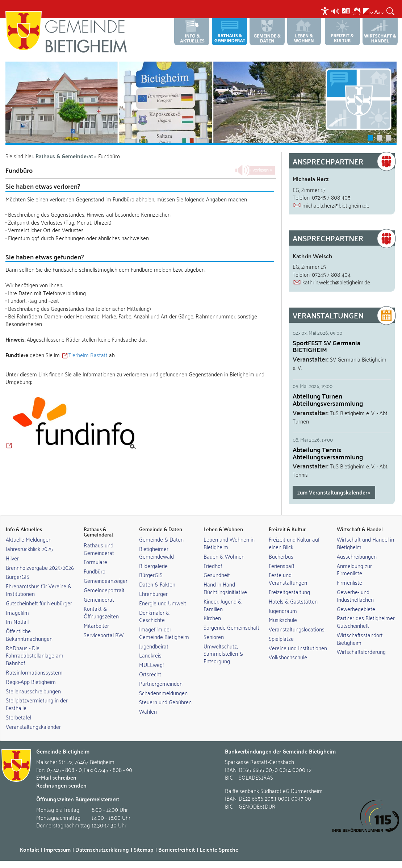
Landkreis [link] (150, 655)
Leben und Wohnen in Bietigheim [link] (229, 543)
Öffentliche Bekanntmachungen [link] (29, 635)
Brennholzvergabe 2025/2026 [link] (40, 567)
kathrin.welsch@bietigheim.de (336, 282)
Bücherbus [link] (281, 556)
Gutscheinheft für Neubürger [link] (39, 603)
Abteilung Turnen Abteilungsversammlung (328, 399)
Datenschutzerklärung (102, 849)
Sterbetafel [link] (18, 717)
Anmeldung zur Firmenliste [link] (354, 569)
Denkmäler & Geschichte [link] (154, 616)
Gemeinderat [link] (99, 599)
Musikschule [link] (283, 619)
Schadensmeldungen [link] (163, 693)
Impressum (57, 849)
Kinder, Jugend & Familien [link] (223, 605)
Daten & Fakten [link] (157, 584)
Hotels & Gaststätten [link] (293, 601)
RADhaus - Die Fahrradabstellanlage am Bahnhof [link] (35, 655)
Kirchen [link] (212, 618)
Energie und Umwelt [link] (163, 603)
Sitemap (144, 849)
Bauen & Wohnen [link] (224, 556)
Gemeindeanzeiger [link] (106, 580)
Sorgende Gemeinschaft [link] (231, 627)
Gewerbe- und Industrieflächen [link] (355, 595)
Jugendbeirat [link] (154, 646)
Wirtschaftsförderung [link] (361, 651)
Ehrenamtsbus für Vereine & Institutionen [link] (39, 590)
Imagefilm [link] (17, 612)
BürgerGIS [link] (18, 576)
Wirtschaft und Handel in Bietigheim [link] (365, 543)
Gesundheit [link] (217, 575)
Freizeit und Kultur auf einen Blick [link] (294, 543)
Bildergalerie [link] (153, 566)
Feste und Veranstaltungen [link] (288, 578)
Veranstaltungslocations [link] (297, 629)
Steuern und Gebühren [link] (165, 702)
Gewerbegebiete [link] (356, 609)
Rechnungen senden (61, 785)
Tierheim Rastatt (88, 355)
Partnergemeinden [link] (161, 683)
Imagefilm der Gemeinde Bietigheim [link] (164, 633)
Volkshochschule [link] (288, 657)
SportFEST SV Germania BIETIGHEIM (326, 346)
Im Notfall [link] (17, 621)
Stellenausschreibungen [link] (33, 691)
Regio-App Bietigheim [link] (31, 681)
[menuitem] (326, 11)
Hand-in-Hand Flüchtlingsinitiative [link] (225, 588)
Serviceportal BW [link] (104, 635)
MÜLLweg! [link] (151, 664)
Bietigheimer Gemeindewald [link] (156, 552)
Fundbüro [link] (95, 571)
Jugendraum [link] (283, 610)
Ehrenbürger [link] (153, 593)
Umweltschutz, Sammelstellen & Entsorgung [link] (223, 654)
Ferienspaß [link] (282, 566)
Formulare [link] (95, 562)
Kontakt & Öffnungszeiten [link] (101, 612)
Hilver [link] (12, 558)
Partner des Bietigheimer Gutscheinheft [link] (366, 621)
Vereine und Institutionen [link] (298, 648)
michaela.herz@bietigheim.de (336, 205)
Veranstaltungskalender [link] (33, 726)
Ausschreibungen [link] (357, 556)
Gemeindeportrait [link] (104, 590)
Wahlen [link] (148, 711)
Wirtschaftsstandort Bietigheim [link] (360, 639)
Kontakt (30, 849)
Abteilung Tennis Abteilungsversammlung (328, 453)
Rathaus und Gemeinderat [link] (99, 549)
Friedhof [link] (213, 566)
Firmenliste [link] (349, 582)
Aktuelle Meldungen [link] (29, 539)
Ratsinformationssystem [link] (34, 672)
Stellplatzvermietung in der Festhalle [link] (37, 704)
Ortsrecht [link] (150, 674)
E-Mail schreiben (56, 777)
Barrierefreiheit (177, 849)
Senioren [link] (214, 637)
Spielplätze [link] (281, 638)
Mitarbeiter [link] (96, 625)
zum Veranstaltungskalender (332, 492)
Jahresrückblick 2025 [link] (29, 548)
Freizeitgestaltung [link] (289, 592)
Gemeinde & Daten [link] (161, 539)
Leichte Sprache (219, 849)
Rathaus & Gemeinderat (64, 156)
